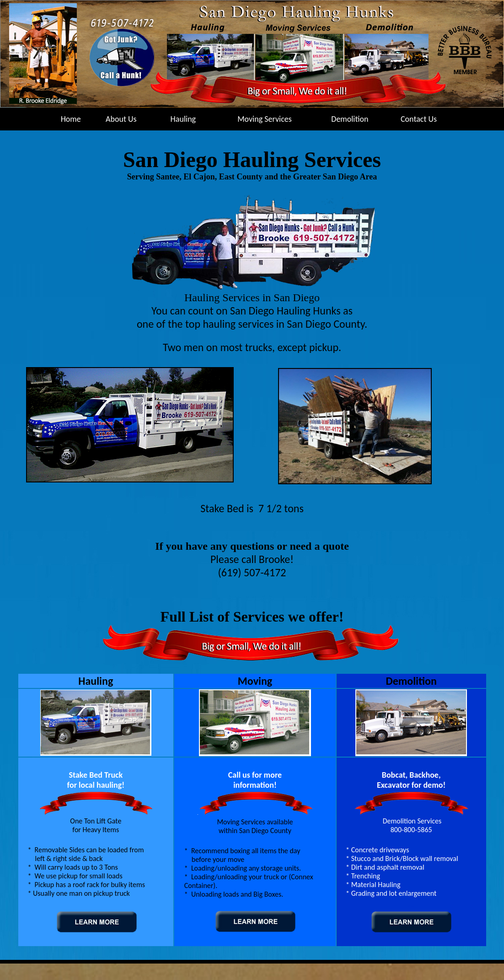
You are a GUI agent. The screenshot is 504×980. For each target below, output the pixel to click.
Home (71, 119)
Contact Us (419, 119)
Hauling (183, 119)
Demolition (350, 119)
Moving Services (265, 119)
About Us (121, 119)
